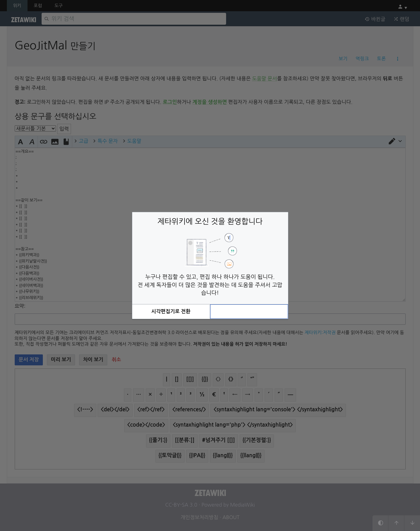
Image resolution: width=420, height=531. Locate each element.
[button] (171, 312)
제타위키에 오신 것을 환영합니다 (210, 221)
